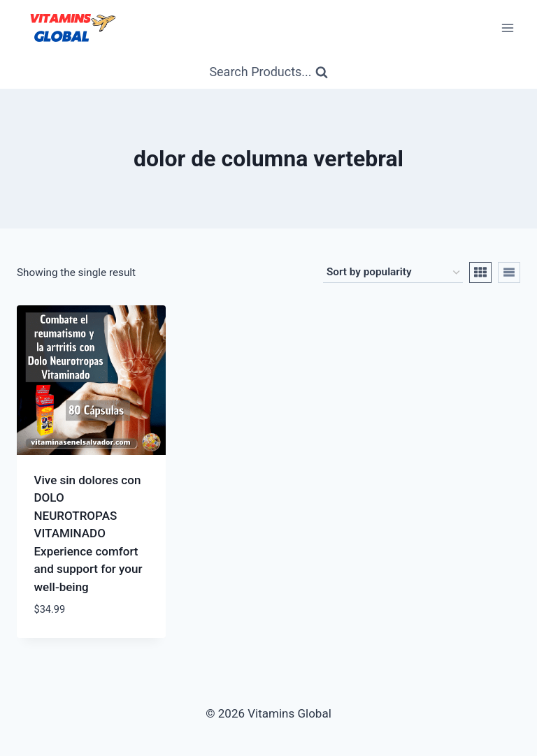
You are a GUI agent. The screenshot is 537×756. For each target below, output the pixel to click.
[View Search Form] (268, 72)
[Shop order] (393, 272)
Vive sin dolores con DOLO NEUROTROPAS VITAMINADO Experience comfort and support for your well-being (88, 533)
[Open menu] (507, 28)
